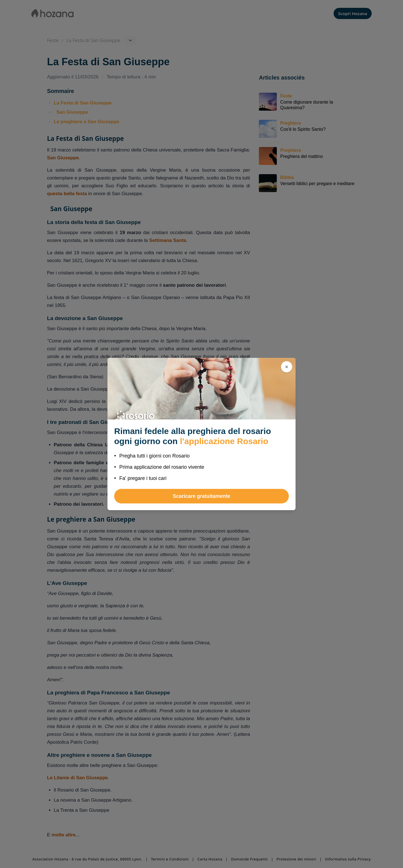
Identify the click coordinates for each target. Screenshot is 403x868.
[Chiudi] (287, 367)
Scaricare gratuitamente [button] (201, 496)
